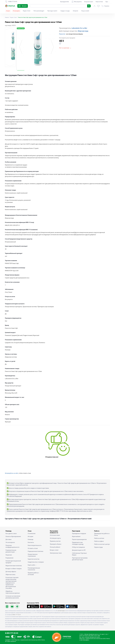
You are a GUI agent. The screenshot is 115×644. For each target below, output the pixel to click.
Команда (31, 540)
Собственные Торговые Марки (79, 554)
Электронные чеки (56, 553)
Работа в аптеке (99, 538)
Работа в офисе (99, 541)
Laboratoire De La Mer (79, 28)
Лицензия (9, 555)
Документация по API (79, 550)
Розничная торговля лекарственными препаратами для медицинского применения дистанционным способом (12, 583)
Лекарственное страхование (33, 555)
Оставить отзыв (33, 548)
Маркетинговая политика (14, 566)
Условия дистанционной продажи (13, 562)
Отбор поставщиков (78, 547)
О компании (32, 534)
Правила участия (55, 541)
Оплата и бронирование (13, 537)
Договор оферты (11, 572)
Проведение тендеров (79, 534)
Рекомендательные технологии (34, 569)
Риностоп (62, 34)
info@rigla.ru (86, 640)
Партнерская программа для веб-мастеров (80, 559)
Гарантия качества (34, 559)
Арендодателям (64, 2)
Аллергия (75, 11)
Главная (7, 17)
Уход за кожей (85, 11)
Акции (8, 11)
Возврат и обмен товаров (14, 569)
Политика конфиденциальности (12, 546)
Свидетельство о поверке (36, 562)
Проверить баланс (56, 544)
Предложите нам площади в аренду (78, 543)
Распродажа (16, 11)
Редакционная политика (35, 551)
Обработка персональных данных (13, 592)
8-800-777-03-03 (12, 633)
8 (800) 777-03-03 (16, 615)
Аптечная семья (55, 535)
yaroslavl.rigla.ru (61, 611)
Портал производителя (79, 540)
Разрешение (9, 558)
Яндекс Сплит (27, 11)
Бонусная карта (89, 2)
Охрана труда (98, 547)
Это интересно (10, 543)
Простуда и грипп (52, 11)
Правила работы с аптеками (33, 574)
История (30, 537)
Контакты (31, 543)
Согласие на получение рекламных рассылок (13, 597)
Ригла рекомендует (39, 11)
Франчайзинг (76, 537)
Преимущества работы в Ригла (102, 535)
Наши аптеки (99, 2)
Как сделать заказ (11, 534)
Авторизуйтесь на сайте (12, 473)
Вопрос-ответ (54, 550)
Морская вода (83, 31)
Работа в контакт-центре (102, 544)
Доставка (8, 540)
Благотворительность (35, 545)
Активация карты (55, 538)
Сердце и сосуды (65, 11)
